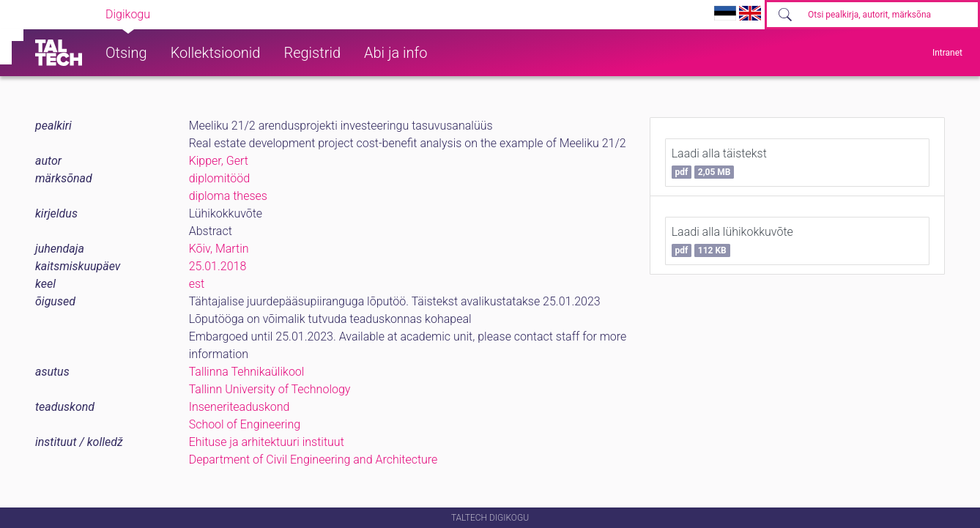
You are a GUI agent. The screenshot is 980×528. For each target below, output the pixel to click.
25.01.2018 (218, 266)
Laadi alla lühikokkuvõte (732, 241)
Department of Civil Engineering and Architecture (313, 460)
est (197, 284)
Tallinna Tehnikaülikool (247, 372)
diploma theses (228, 196)
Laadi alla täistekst (719, 163)
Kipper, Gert (219, 161)
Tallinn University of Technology (270, 389)
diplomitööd (220, 178)
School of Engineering (245, 424)
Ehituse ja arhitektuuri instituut (267, 442)
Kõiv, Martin (219, 249)
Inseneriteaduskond (240, 407)
